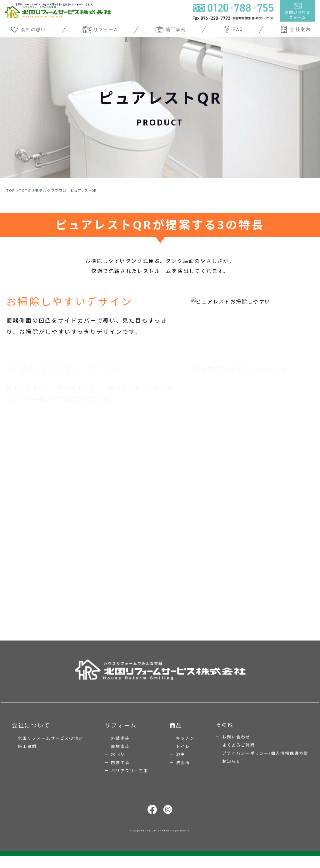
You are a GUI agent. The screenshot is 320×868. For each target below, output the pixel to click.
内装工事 (120, 770)
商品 (176, 733)
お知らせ (232, 768)
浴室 (181, 762)
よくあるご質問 (239, 752)
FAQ (233, 29)
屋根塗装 (120, 753)
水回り (118, 762)
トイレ (183, 753)
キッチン (185, 745)
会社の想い (28, 29)
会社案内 (295, 29)
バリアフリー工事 (130, 778)
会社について (31, 733)
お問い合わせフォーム (298, 12)
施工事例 (170, 29)
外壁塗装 (120, 745)
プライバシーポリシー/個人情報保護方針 (265, 760)
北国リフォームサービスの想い (50, 745)
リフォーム (100, 29)
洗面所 (183, 770)
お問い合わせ (236, 744)
